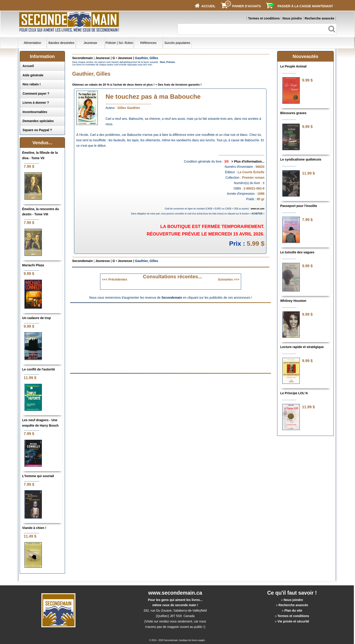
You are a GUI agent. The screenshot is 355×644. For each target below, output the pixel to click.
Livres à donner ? (36, 103)
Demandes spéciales (38, 121)
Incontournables (35, 112)
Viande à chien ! (34, 528)
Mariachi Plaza (33, 265)
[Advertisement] (133, 338)
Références (148, 43)
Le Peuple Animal (293, 66)
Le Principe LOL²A (294, 393)
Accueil (28, 66)
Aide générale (33, 75)
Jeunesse (90, 43)
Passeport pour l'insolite (299, 206)
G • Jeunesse (122, 58)
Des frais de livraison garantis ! (180, 85)
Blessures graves (293, 113)
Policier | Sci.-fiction (119, 43)
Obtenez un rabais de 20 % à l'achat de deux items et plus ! (113, 85)
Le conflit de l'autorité (39, 369)
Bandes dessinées (61, 43)
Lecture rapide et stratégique (302, 347)
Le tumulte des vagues (297, 252)
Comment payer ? (36, 94)
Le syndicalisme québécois (301, 159)
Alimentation (32, 43)
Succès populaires (177, 43)
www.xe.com (258, 209)
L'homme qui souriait (38, 476)
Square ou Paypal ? (37, 130)
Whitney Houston (293, 301)
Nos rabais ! (32, 84)
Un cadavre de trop (37, 318)
